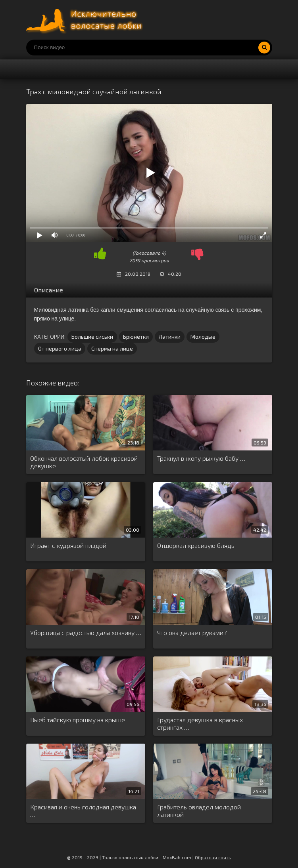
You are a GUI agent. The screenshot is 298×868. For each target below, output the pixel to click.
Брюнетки (136, 337)
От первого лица (60, 348)
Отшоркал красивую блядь (196, 545)
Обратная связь (213, 857)
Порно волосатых (86, 20)
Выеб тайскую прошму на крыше (78, 720)
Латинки (170, 337)
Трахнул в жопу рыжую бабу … (201, 458)
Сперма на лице (112, 348)
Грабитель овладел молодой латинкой (199, 811)
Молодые (203, 337)
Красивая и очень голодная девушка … (83, 811)
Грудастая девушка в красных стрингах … (200, 723)
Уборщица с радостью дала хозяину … (86, 632)
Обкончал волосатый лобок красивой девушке (84, 462)
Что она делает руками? (192, 632)
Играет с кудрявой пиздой (68, 545)
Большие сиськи (92, 337)
